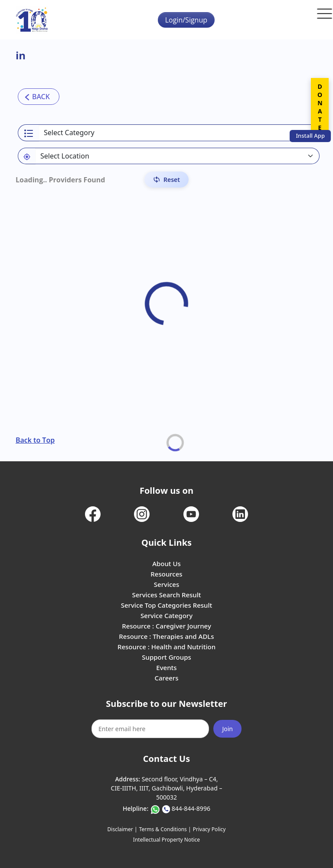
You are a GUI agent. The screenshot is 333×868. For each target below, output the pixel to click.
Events (166, 667)
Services (166, 584)
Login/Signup (186, 20)
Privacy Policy (209, 829)
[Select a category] (179, 133)
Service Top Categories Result (166, 605)
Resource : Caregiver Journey (166, 626)
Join (227, 729)
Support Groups (166, 657)
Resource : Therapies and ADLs (166, 636)
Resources (166, 574)
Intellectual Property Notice (166, 840)
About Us (166, 564)
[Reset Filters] (166, 180)
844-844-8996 (191, 808)
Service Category (166, 615)
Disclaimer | (122, 829)
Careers (166, 678)
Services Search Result (166, 595)
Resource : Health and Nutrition (166, 647)
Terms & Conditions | (165, 829)
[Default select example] (177, 156)
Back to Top (35, 440)
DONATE (320, 107)
